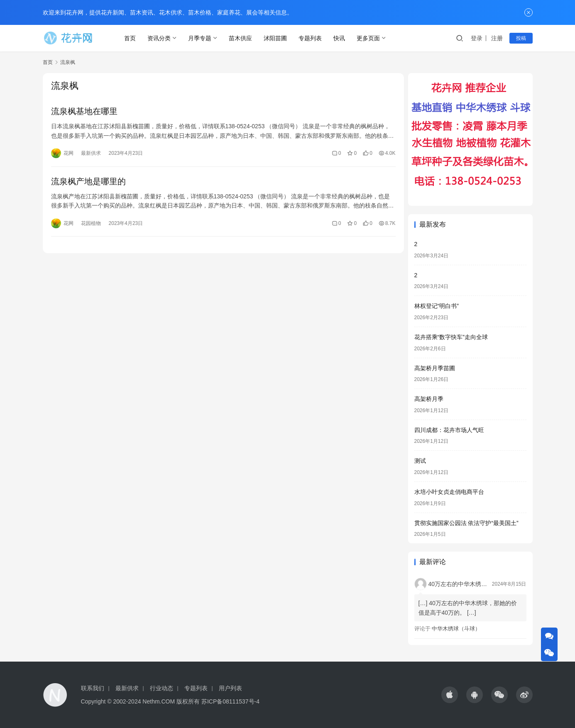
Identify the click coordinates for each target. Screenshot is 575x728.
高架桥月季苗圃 (435, 368)
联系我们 (93, 688)
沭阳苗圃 (276, 38)
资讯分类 (159, 38)
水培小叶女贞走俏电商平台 (449, 492)
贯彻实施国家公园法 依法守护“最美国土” (466, 523)
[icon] (450, 695)
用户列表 (230, 688)
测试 (420, 461)
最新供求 (91, 153)
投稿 (521, 38)
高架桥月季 (429, 399)
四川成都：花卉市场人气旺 (449, 430)
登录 (477, 38)
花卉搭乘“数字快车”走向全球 (451, 337)
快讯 (340, 38)
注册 (497, 38)
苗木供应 (241, 38)
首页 (130, 38)
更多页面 (369, 38)
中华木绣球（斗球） (456, 629)
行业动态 (161, 688)
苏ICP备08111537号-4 (230, 701)
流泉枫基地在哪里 (84, 111)
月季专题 (200, 38)
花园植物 (91, 223)
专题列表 (311, 38)
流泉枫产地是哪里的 (88, 181)
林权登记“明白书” (437, 306)
